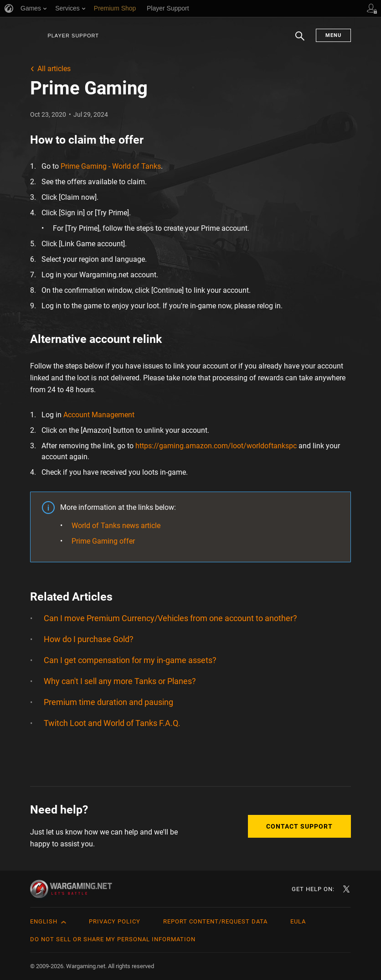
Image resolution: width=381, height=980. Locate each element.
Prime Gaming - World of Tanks (111, 166)
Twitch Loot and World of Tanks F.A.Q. (112, 723)
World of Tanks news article (116, 526)
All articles (54, 69)
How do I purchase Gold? (89, 639)
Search (300, 41)
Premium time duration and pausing (108, 702)
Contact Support (299, 826)
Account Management (99, 415)
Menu (333, 35)
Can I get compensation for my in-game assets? (130, 660)
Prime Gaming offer (103, 541)
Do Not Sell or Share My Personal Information (113, 939)
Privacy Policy (115, 921)
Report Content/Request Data (215, 921)
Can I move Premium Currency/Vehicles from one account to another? (170, 618)
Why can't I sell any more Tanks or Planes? (120, 681)
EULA (298, 921)
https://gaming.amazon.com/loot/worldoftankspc (216, 446)
